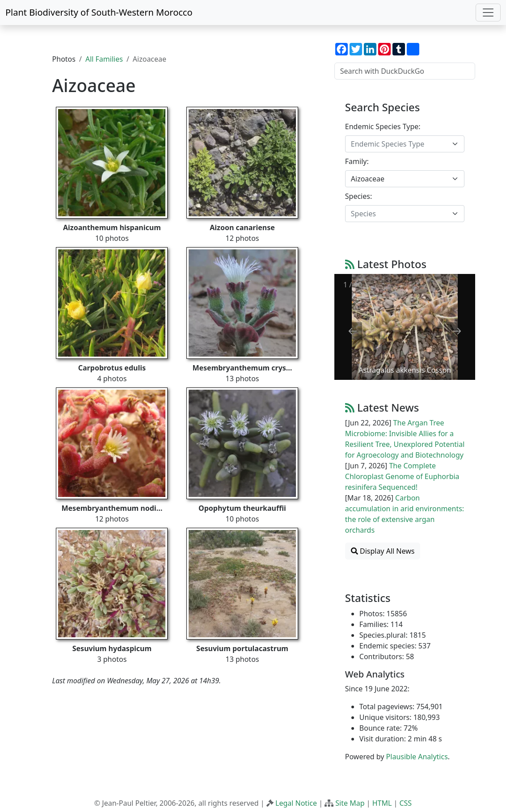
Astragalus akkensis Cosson (405, 370)
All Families (104, 59)
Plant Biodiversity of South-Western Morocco (99, 12)
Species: (358, 196)
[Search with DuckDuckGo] (405, 71)
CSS (405, 803)
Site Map (350, 803)
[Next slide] (457, 331)
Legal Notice (296, 803)
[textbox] (400, 144)
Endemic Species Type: (383, 126)
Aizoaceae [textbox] (368, 179)
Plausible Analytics (417, 757)
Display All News (383, 551)
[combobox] (405, 144)
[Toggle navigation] (488, 13)
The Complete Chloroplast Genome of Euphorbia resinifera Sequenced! (402, 476)
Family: (357, 161)
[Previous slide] (353, 331)
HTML (382, 803)
